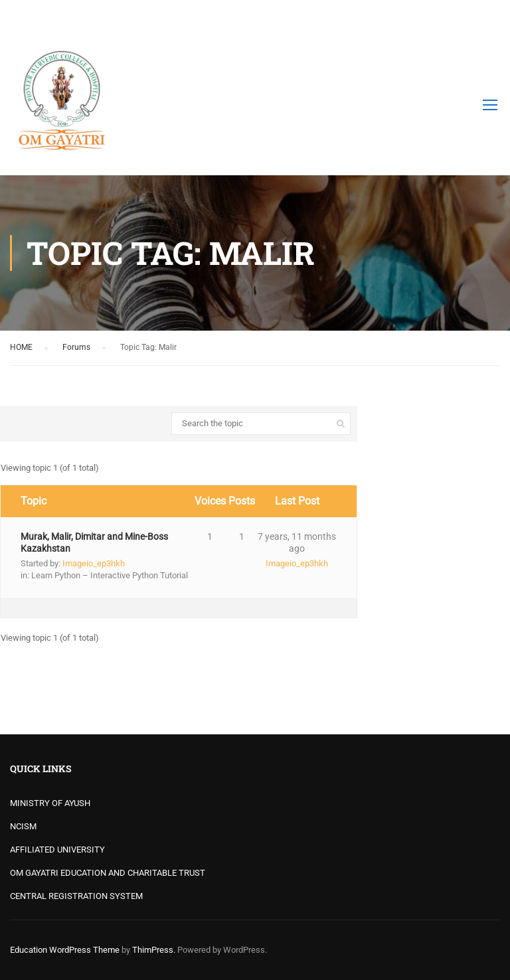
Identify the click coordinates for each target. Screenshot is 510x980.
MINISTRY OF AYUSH (50, 803)
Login (488, 17)
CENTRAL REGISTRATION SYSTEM (76, 896)
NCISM (23, 826)
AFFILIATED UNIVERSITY (57, 850)
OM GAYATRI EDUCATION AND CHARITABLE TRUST (108, 873)
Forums (76, 347)
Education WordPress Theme (65, 950)
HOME (21, 347)
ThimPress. (154, 950)
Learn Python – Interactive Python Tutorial (110, 575)
